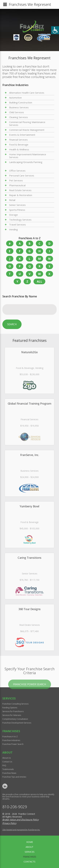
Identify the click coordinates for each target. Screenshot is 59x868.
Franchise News (9, 773)
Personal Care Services (22, 175)
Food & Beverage (19, 145)
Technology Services (20, 220)
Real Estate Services (20, 190)
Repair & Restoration (21, 195)
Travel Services (17, 225)
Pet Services (16, 180)
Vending (13, 229)
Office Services (17, 171)
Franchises (30, 857)
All (39, 281)
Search (12, 324)
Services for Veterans (12, 715)
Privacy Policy (9, 823)
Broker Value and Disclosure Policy (21, 820)
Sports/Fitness (17, 210)
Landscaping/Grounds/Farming (26, 162)
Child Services (17, 112)
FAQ (4, 765)
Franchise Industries (11, 740)
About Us (7, 758)
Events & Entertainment (22, 135)
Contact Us (7, 762)
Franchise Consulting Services (15, 704)
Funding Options (10, 708)
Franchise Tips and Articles (14, 777)
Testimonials (8, 769)
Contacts (29, 862)
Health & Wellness (19, 149)
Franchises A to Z (10, 737)
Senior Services (17, 205)
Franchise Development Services (17, 723)
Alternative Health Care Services (27, 93)
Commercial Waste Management (27, 130)
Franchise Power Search (30, 694)
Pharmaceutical (17, 185)
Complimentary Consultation (15, 719)
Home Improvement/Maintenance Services (28, 156)
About (29, 847)
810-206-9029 (15, 807)
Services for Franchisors (13, 711)
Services (30, 852)
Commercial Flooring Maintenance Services (27, 123)
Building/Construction (21, 102)
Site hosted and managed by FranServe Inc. (21, 830)
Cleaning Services (18, 117)
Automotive (15, 98)
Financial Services (18, 140)
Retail (12, 200)
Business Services (19, 107)
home (30, 842)
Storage (13, 215)
